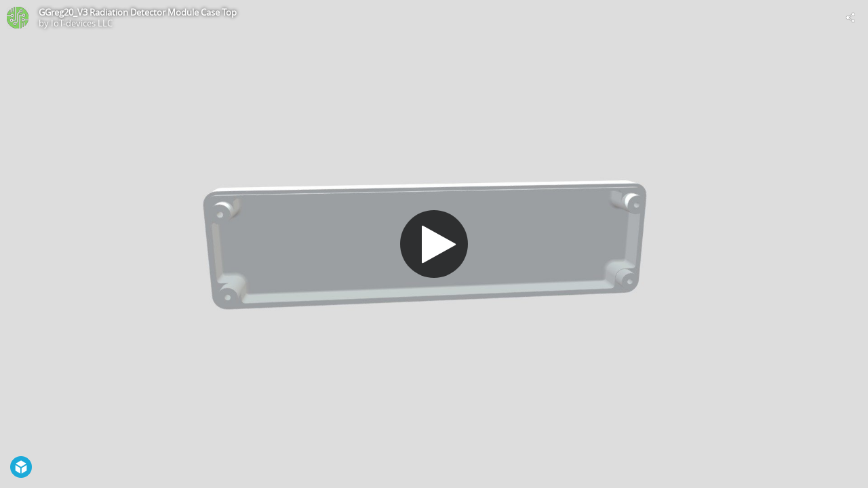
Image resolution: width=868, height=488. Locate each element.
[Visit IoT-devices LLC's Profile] (18, 18)
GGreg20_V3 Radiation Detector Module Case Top (138, 12)
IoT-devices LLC (82, 23)
